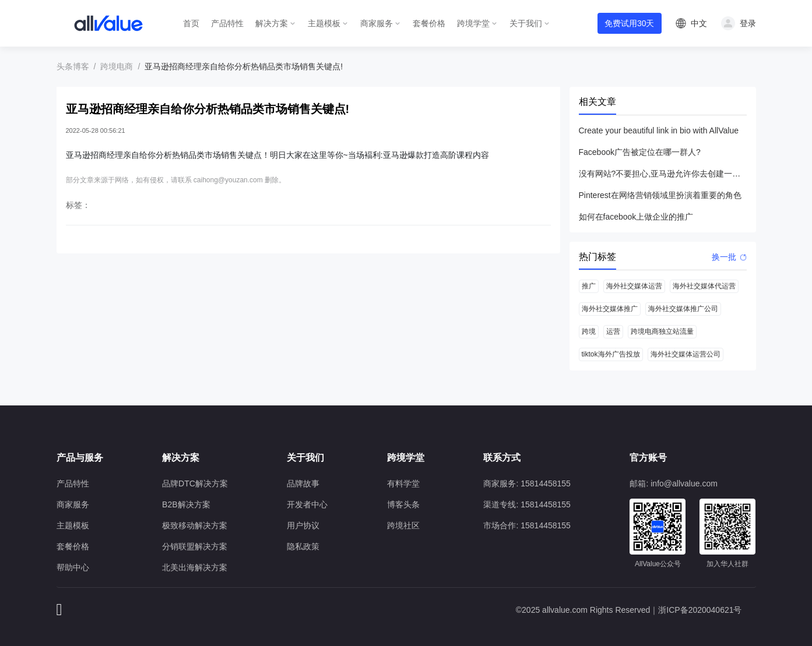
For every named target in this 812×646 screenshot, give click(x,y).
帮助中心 (73, 567)
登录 (748, 23)
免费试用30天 (630, 23)
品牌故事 (303, 483)
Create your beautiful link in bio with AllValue (659, 130)
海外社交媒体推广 (610, 309)
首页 (191, 23)
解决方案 (272, 23)
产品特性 (227, 23)
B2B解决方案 (186, 504)
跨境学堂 (473, 23)
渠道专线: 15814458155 (527, 504)
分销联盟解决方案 (195, 546)
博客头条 (403, 504)
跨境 (589, 331)
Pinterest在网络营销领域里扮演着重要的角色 (660, 195)
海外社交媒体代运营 (704, 286)
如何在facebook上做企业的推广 (636, 217)
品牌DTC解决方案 (195, 483)
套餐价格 (429, 23)
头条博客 (73, 66)
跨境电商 (117, 66)
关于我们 (526, 23)
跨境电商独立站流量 (662, 331)
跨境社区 (403, 525)
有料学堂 (403, 483)
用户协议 (303, 525)
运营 (613, 331)
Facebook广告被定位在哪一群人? (640, 152)
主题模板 (324, 23)
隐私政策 (303, 546)
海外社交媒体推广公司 (683, 309)
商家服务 (377, 23)
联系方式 (502, 458)
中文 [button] (699, 23)
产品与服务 (80, 458)
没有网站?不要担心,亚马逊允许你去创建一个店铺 (663, 174)
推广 (589, 286)
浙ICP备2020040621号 (700, 610)
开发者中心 (307, 504)
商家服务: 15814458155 (527, 483)
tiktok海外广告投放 (611, 354)
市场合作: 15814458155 (527, 525)
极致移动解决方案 (195, 525)
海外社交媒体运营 (634, 286)
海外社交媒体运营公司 (686, 354)
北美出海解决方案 (195, 567)
